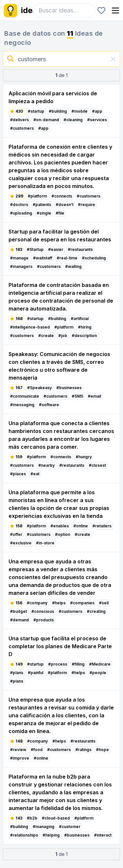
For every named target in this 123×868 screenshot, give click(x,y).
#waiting (73, 266)
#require (87, 205)
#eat (35, 474)
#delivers (20, 120)
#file (60, 213)
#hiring (85, 327)
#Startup (35, 249)
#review (18, 750)
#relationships (24, 835)
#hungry (84, 457)
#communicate (25, 396)
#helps (59, 603)
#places (18, 474)
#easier (56, 249)
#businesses (69, 388)
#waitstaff (43, 258)
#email (94, 396)
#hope (102, 750)
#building (58, 111)
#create (46, 336)
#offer (16, 534)
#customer (70, 827)
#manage (19, 258)
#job (63, 336)
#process (58, 664)
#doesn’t (65, 205)
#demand (20, 620)
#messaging (22, 405)
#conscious (43, 611)
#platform (37, 196)
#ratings (83, 750)
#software (49, 405)
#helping (51, 835)
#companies (82, 603)
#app (97, 111)
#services (97, 120)
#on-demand (46, 120)
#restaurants (80, 249)
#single (44, 213)
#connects (62, 196)
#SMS (78, 396)
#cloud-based (56, 818)
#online (81, 526)
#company (37, 603)
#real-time (67, 258)
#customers (22, 128)
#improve (20, 758)
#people (98, 673)
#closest (97, 465)
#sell (104, 603)
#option (63, 534)
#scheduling (94, 258)
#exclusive (21, 543)
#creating (96, 611)
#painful (36, 673)
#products (44, 620)
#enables (60, 526)
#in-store (45, 543)
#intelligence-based (30, 327)
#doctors (19, 205)
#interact (103, 835)
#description (84, 336)
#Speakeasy (40, 388)
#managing (44, 827)
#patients (42, 205)
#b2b (32, 818)
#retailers (102, 526)
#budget (19, 611)
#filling (78, 664)
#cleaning (73, 120)
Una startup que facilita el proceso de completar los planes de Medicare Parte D (60, 646)
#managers (21, 266)
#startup (36, 111)
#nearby (47, 465)
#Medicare (100, 664)
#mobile (80, 111)
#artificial (80, 319)
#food (37, 750)
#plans (17, 673)
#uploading (21, 213)
